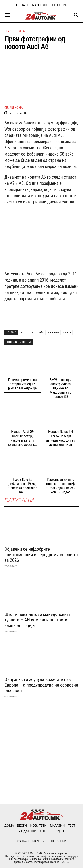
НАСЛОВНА (15, 31)
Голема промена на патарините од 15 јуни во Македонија (22, 384)
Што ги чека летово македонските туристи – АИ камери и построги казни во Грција (38, 620)
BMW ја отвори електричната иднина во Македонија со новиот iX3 (61, 388)
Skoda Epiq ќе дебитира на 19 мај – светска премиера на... (22, 486)
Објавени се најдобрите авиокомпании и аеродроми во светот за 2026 (41, 555)
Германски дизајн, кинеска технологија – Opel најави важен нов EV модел (61, 486)
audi (24, 332)
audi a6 (37, 332)
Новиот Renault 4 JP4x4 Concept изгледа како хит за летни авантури (61, 438)
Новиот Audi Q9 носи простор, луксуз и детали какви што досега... (22, 438)
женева (53, 332)
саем (67, 332)
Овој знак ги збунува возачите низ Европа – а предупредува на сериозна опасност (41, 685)
